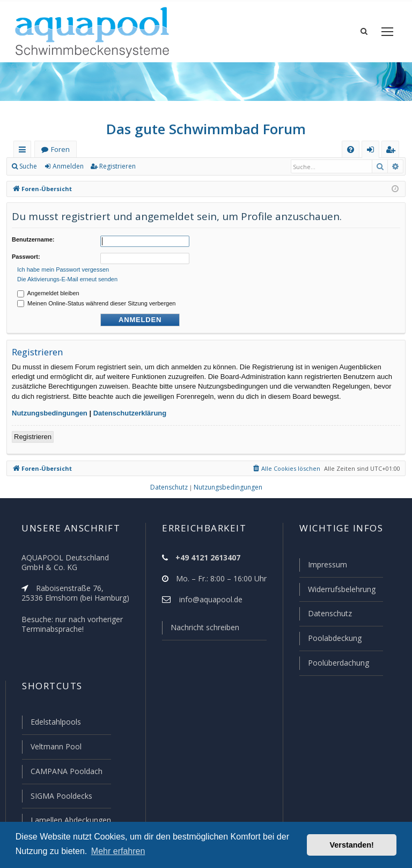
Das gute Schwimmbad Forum (206, 129)
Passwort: (26, 255)
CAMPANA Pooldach (65, 772)
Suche (28, 166)
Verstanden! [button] (352, 845)
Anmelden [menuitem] (373, 152)
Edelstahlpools (55, 724)
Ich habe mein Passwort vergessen (63, 266)
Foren (60, 149)
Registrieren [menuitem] (393, 152)
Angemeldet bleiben (48, 290)
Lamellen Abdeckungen (70, 820)
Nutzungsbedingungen (50, 410)
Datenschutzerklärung (130, 410)
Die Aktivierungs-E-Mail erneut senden (67, 276)
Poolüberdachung (334, 666)
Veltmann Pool (55, 748)
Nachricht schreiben (201, 632)
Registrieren (116, 166)
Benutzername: (33, 239)
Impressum (323, 570)
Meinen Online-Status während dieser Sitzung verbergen (96, 300)
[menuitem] (351, 149)
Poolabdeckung (330, 641)
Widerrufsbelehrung (337, 594)
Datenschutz (325, 617)
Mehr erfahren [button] (118, 851)
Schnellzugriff (24, 152)
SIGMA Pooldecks (61, 797)
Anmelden (68, 166)
